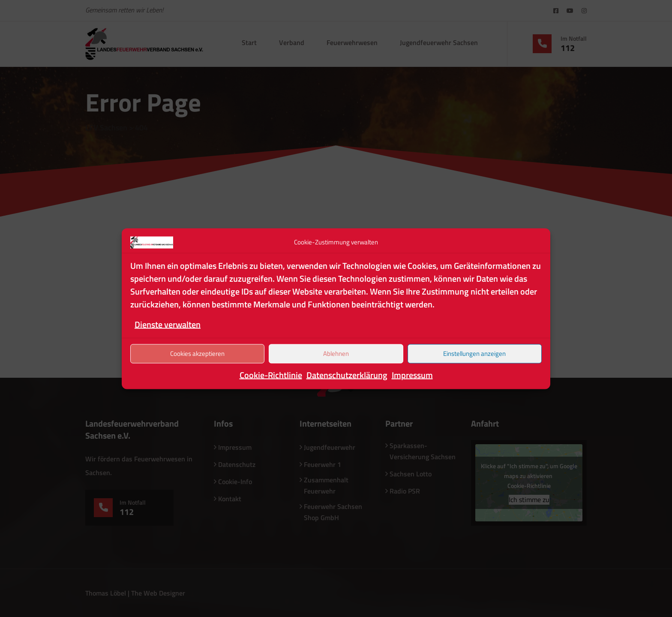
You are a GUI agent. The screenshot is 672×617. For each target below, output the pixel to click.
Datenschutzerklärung (347, 375)
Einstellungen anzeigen (474, 354)
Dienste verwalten (168, 324)
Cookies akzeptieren (197, 354)
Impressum (412, 375)
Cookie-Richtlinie (271, 375)
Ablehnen (336, 354)
